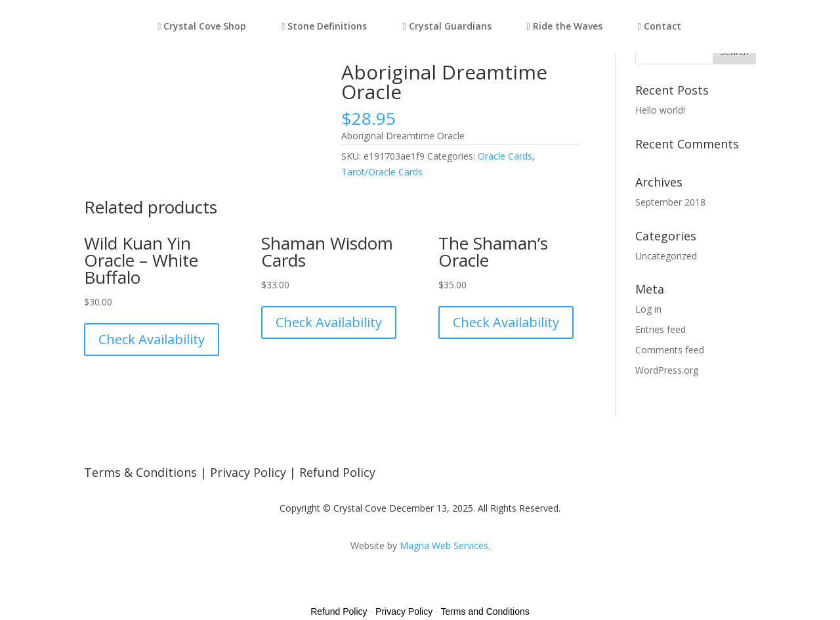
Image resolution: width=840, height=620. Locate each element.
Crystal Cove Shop (202, 27)
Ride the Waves (565, 27)
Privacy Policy (248, 472)
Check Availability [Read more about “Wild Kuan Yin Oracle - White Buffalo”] (152, 339)
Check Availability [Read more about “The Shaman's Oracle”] (506, 322)
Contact (660, 27)
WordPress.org (667, 370)
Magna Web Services (444, 545)
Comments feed (670, 350)
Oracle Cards (505, 156)
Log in (648, 309)
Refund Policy (337, 472)
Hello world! (660, 110)
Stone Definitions (324, 27)
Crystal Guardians (447, 27)
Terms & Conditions (140, 472)
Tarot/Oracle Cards (382, 172)
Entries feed (661, 329)
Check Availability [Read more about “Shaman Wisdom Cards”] (329, 322)
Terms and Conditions (485, 611)
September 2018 (670, 202)
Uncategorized (666, 256)
